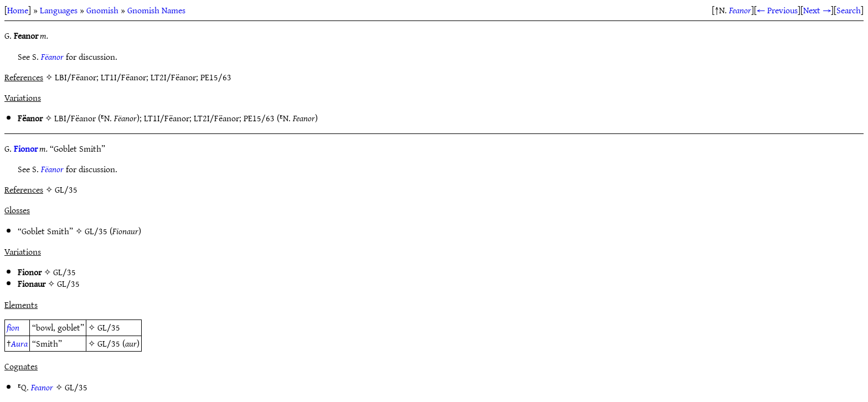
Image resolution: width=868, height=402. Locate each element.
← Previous (777, 10)
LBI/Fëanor (75, 118)
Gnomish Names (156, 10)
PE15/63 (259, 118)
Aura (19, 343)
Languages (59, 10)
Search (849, 10)
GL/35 (96, 231)
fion (13, 327)
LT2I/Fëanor (216, 118)
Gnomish (102, 10)
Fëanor (52, 56)
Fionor (26, 148)
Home (18, 10)
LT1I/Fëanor (167, 118)
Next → (817, 10)
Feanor (740, 10)
